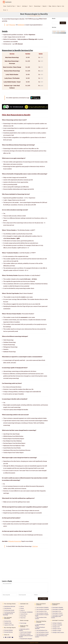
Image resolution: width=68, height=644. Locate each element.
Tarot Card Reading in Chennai (42, 632)
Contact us (22, 610)
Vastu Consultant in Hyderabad (43, 609)
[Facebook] (6, 637)
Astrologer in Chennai (57, 629)
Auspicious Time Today (9, 625)
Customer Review (24, 614)
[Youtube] (13, 637)
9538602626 (21, 25)
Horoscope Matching (8, 632)
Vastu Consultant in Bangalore (42, 607)
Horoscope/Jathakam (9, 630)
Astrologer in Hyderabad (57, 625)
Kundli (58, 33)
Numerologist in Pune (57, 611)
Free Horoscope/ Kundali (9, 610)
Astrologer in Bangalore (57, 623)
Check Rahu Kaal (8, 608)
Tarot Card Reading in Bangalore (40, 625)
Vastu (58, 31)
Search (63, 23)
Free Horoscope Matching (9, 612)
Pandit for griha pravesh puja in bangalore (26, 636)
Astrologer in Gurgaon (57, 631)
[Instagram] (7, 637)
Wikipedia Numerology (15, 541)
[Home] (28, 16)
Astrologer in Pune (56, 627)
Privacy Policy (23, 616)
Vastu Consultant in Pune (41, 611)
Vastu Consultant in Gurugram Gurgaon (42, 615)
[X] (4, 637)
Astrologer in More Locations (58, 632)
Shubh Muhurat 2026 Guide (10, 606)
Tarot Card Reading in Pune (42, 630)
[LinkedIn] (9, 637)
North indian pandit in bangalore (24, 630)
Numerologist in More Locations (56, 617)
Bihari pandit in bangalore (25, 634)
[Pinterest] (11, 637)
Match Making (63, 33)
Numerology (63, 31)
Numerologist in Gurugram (58, 615)
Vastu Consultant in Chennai (42, 613)
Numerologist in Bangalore (58, 607)
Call (7, 25)
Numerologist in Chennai (57, 613)
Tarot (54, 33)
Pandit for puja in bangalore (26, 632)
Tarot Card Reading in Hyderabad (40, 628)
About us (22, 606)
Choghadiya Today (8, 623)
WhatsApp (12, 25)
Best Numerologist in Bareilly (35, 16)
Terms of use (23, 618)
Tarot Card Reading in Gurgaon (42, 634)
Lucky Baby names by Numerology (8, 614)
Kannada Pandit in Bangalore (26, 639)
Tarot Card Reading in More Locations (41, 636)
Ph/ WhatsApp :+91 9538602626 (26, 612)
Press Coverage (23, 623)
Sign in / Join (61, 6)
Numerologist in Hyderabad (58, 609)
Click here (35, 546)
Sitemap (22, 608)
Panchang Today (8, 621)
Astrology (54, 31)
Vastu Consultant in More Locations (41, 618)
